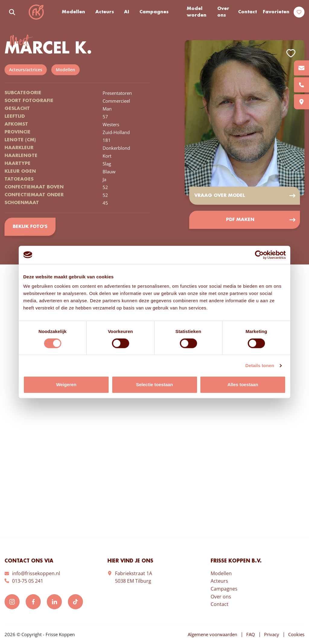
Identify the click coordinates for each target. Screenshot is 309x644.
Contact (247, 12)
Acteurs (105, 12)
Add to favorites (291, 53)
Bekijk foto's (30, 227)
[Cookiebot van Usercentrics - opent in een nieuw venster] (259, 255)
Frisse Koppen (36, 12)
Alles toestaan (243, 384)
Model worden (197, 12)
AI (127, 12)
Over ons (223, 12)
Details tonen (260, 365)
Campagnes (154, 12)
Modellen (73, 12)
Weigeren (66, 384)
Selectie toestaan (155, 384)
